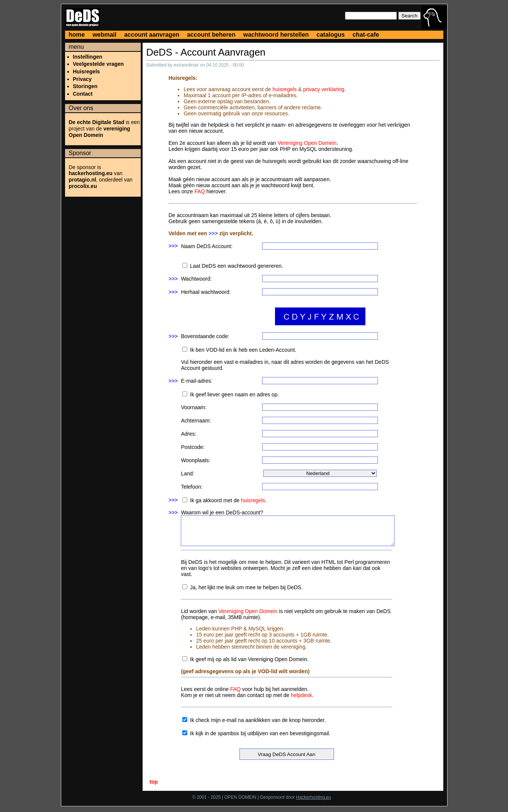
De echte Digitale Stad (97, 122)
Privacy (82, 79)
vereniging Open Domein (100, 132)
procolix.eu (83, 186)
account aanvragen (152, 35)
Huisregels (87, 71)
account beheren (211, 35)
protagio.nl (82, 180)
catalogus (331, 35)
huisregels (285, 89)
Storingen (85, 86)
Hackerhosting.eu (314, 797)
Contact (83, 94)
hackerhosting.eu (91, 173)
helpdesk (301, 695)
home (77, 35)
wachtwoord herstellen (276, 35)
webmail (105, 35)
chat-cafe (366, 35)
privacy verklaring (324, 89)
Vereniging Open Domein (307, 143)
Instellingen (88, 57)
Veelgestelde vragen (99, 64)
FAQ (200, 191)
